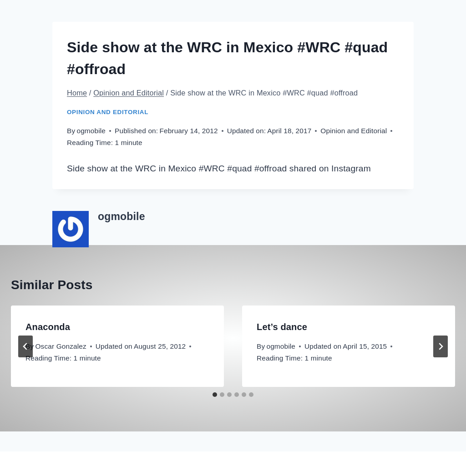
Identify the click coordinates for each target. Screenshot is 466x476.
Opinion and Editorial (108, 112)
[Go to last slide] (25, 346)
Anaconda (48, 327)
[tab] (215, 395)
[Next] (441, 346)
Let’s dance (282, 327)
